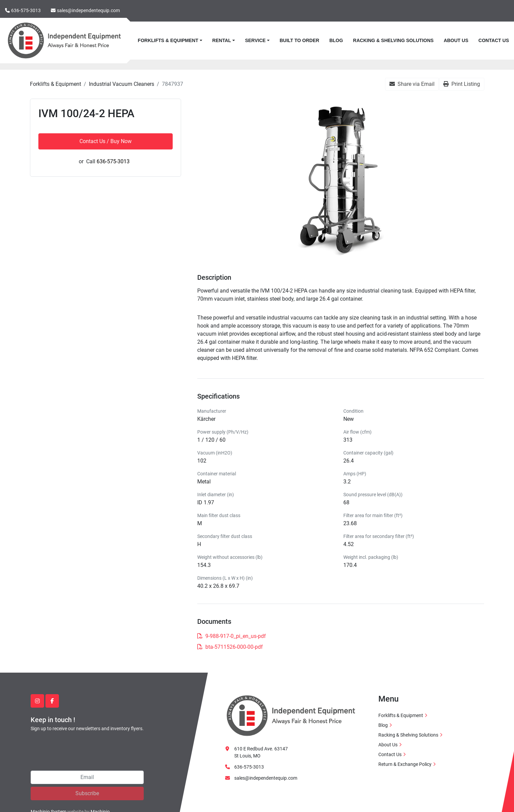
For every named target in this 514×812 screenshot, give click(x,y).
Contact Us (494, 40)
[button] (170, 41)
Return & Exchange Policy (405, 764)
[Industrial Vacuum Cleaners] (122, 84)
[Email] (87, 777)
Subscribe (87, 793)
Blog (336, 40)
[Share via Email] (412, 84)
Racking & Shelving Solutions (393, 40)
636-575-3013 (26, 10)
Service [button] (255, 40)
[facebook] (52, 701)
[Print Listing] (462, 84)
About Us (456, 40)
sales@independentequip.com (88, 10)
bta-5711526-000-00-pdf (230, 647)
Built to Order (300, 40)
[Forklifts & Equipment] (56, 84)
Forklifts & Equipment (168, 40)
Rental (222, 40)
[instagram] (37, 701)
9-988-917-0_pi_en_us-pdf (232, 636)
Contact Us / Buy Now (106, 141)
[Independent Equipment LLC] (291, 715)
